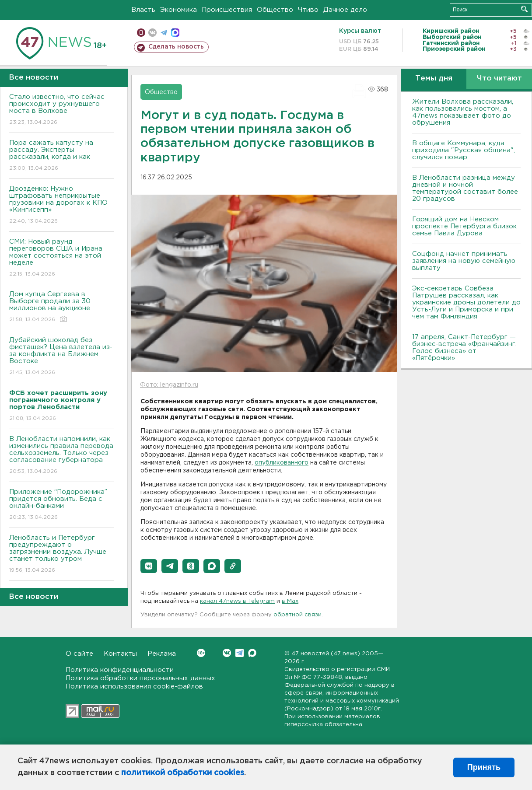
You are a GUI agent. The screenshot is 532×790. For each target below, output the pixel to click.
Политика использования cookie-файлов (134, 687)
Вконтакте (201, 653)
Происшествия (227, 10)
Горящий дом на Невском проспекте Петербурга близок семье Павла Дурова (464, 226)
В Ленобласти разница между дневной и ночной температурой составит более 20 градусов (465, 188)
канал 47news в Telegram (237, 601)
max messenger (175, 33)
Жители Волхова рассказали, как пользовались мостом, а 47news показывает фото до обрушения (463, 112)
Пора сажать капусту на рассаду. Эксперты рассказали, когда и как (61, 156)
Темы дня (434, 79)
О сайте (79, 654)
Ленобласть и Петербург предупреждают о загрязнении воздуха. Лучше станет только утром (61, 554)
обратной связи (297, 615)
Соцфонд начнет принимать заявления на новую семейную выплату (464, 261)
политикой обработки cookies (183, 773)
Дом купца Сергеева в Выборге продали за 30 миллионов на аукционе (61, 307)
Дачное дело (345, 10)
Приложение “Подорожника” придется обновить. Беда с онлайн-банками (61, 505)
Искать (524, 9)
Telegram (240, 653)
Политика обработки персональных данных (140, 678)
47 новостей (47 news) (326, 654)
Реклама (162, 654)
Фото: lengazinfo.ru (169, 385)
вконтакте (152, 33)
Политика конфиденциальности (120, 670)
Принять (484, 767)
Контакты (120, 654)
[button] (149, 566)
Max (252, 653)
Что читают (499, 79)
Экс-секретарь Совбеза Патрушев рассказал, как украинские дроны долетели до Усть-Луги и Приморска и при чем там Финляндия (466, 302)
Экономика (178, 10)
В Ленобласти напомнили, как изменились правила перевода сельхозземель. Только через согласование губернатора (61, 456)
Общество (275, 10)
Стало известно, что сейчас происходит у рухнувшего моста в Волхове (61, 110)
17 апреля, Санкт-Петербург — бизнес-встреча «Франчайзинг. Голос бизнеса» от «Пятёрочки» (464, 348)
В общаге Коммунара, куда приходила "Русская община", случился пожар (464, 150)
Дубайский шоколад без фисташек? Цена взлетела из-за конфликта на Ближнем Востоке (61, 357)
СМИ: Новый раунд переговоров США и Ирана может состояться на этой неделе (61, 258)
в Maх (290, 601)
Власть (143, 10)
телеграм (164, 33)
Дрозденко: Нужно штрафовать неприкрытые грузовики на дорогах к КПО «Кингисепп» (61, 205)
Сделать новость (176, 47)
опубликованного (282, 463)
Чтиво (308, 10)
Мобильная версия (141, 33)
